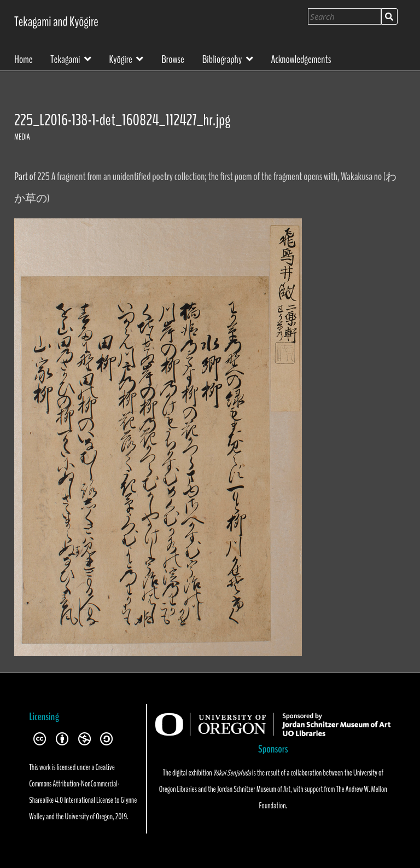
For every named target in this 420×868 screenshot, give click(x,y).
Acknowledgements (301, 59)
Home (24, 59)
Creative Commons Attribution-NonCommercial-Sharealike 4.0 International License (74, 784)
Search (389, 16)
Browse (173, 59)
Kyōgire (121, 58)
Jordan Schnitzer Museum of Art (254, 789)
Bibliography (222, 58)
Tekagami (65, 58)
